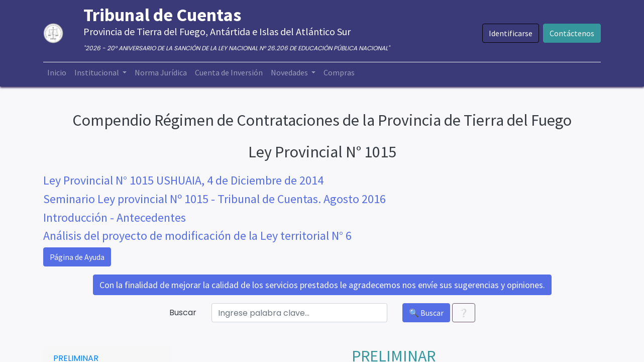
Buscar (183, 312)
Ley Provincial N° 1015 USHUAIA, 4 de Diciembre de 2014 (183, 180)
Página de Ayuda (77, 257)
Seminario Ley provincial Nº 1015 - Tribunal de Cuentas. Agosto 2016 (214, 199)
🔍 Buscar (426, 313)
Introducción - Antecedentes (115, 217)
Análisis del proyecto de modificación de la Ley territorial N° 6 (197, 236)
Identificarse (511, 33)
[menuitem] (57, 72)
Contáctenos (572, 33)
